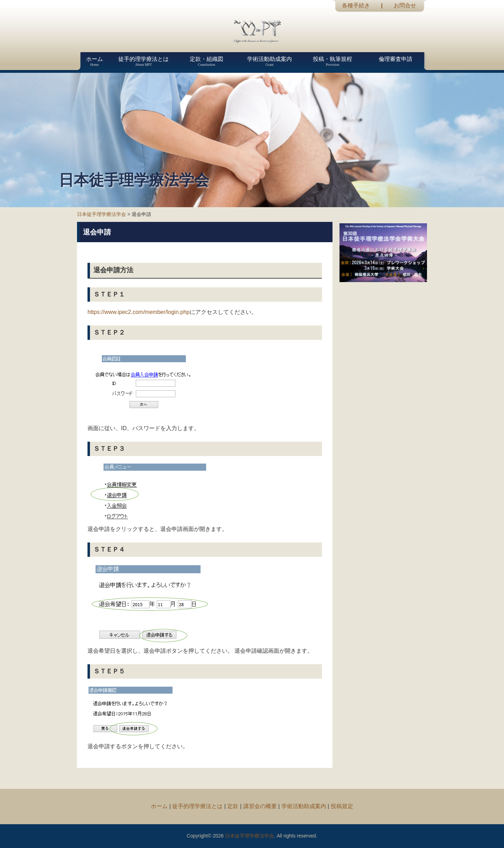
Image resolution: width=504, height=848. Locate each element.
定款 (233, 806)
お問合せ (405, 5)
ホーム (159, 806)
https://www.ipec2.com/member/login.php (139, 312)
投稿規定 (342, 806)
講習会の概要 (260, 806)
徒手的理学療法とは (197, 806)
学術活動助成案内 (304, 806)
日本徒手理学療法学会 (101, 214)
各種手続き (356, 5)
